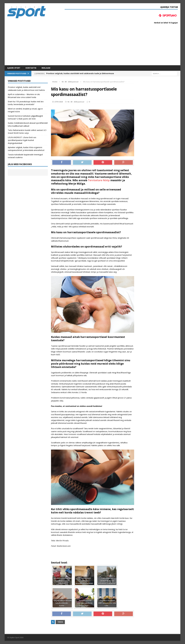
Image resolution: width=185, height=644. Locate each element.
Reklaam (46, 68)
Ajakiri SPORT (14, 68)
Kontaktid (31, 68)
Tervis (60, 622)
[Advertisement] (92, 46)
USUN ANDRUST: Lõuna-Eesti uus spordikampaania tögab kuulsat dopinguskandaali (22, 140)
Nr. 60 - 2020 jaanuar (76, 102)
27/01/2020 (59, 102)
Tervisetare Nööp (99, 180)
